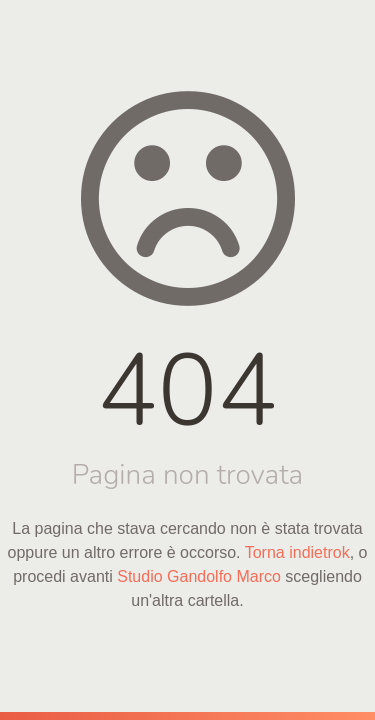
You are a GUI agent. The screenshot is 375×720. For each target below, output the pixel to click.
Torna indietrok (297, 552)
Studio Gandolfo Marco (199, 576)
